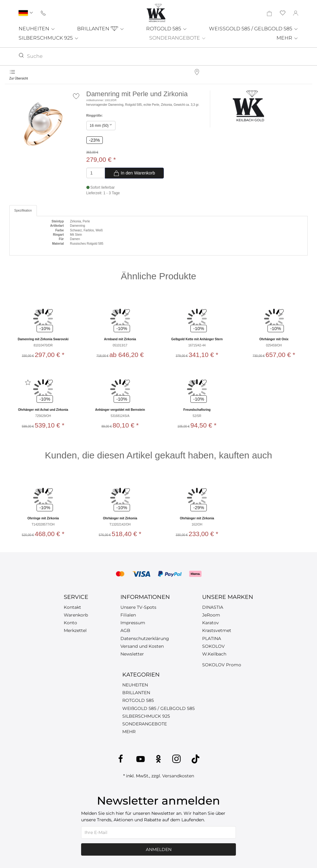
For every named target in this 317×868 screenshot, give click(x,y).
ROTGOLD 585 (167, 29)
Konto (70, 623)
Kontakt (72, 607)
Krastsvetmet (217, 630)
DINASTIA (213, 607)
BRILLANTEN (101, 29)
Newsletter (132, 654)
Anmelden (159, 849)
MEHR (287, 38)
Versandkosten (178, 776)
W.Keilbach (214, 654)
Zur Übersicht (19, 78)
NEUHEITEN (37, 29)
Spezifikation (23, 211)
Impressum (133, 623)
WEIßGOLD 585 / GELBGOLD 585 (158, 708)
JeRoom (211, 615)
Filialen (128, 615)
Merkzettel (75, 630)
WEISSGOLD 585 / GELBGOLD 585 (254, 29)
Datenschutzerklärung (145, 638)
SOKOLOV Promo (222, 665)
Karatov (211, 623)
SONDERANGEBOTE (178, 38)
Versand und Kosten (142, 646)
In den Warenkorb (134, 173)
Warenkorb (76, 615)
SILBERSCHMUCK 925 (49, 38)
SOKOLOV (213, 646)
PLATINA (212, 638)
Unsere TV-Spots (138, 607)
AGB (125, 630)
